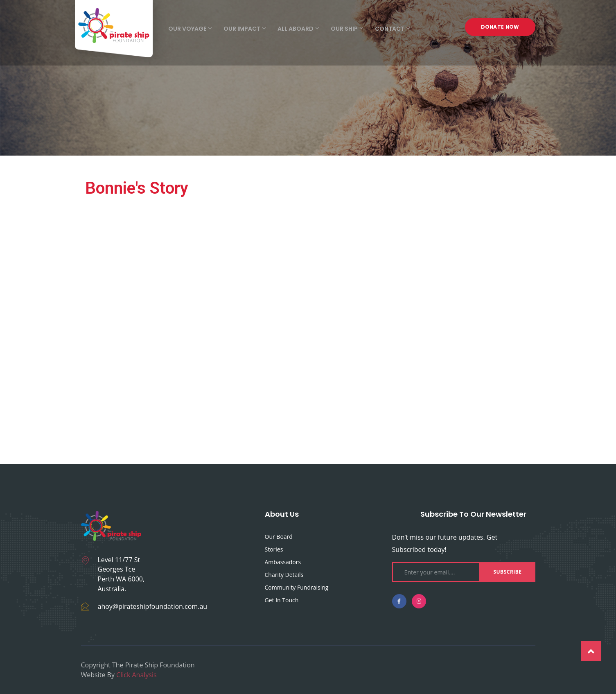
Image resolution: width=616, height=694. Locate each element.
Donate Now (500, 28)
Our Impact (244, 29)
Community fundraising (297, 587)
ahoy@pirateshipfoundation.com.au (153, 606)
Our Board (279, 537)
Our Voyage (190, 29)
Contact (392, 29)
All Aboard (298, 29)
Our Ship (347, 29)
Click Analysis (137, 675)
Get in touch (282, 600)
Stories (274, 549)
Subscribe (507, 572)
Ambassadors (283, 562)
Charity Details (284, 575)
